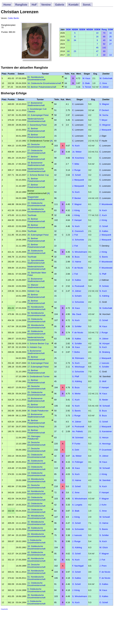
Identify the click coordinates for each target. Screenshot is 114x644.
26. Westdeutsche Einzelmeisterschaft (36, 535)
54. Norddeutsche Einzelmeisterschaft (36, 572)
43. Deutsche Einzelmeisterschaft (36, 146)
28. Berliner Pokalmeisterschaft (36, 296)
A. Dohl (76, 450)
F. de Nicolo (78, 268)
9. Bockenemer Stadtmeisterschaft (36, 352)
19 (68, 55)
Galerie (60, 5)
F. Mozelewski (106, 204)
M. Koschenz (78, 158)
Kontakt (74, 5)
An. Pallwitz (78, 431)
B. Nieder (104, 400)
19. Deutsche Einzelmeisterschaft (36, 444)
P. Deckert (104, 110)
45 (97, 48)
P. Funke (76, 444)
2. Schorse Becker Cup (38, 175)
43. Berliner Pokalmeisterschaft (36, 220)
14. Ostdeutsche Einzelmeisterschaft (36, 474)
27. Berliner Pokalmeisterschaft (36, 186)
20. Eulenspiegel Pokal (38, 235)
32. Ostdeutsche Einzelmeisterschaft (36, 505)
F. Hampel (77, 220)
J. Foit (75, 235)
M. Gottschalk (106, 78)
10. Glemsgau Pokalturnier (34, 438)
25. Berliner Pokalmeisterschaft (36, 240)
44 (68, 51)
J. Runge (76, 170)
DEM (68, 29)
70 (104, 33)
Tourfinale (32, 215)
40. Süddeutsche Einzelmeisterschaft (36, 332)
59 (68, 40)
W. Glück (104, 547)
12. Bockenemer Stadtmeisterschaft (36, 280)
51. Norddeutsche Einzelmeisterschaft (36, 578)
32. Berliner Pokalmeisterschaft (36, 130)
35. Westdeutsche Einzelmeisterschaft (36, 517)
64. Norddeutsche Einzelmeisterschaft (36, 492)
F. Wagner (77, 204)
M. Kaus (86, 78)
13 (111, 55)
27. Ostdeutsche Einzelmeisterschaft (36, 152)
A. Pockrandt (78, 286)
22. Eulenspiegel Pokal (38, 115)
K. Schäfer (77, 343)
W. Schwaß (105, 406)
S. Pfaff (103, 274)
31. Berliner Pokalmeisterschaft (36, 180)
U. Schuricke (78, 240)
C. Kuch (103, 215)
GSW (111, 29)
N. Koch (76, 146)
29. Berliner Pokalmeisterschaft (36, 136)
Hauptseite (4, 609)
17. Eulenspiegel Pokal (38, 367)
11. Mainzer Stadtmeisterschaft (36, 286)
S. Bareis (104, 257)
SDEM (82, 29)
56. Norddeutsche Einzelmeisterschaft (36, 314)
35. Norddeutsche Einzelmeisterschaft (36, 596)
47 (97, 51)
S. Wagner (104, 104)
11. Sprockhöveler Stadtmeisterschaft (36, 262)
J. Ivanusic (104, 363)
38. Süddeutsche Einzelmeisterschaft (36, 529)
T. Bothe (76, 352)
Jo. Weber (77, 152)
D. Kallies (104, 231)
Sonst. (87, 5)
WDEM (90, 29)
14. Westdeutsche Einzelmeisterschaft (36, 480)
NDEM (75, 29)
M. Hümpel (104, 343)
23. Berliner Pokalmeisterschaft (36, 372)
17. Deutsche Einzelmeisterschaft (36, 450)
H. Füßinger (78, 462)
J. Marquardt (105, 130)
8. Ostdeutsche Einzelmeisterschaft (36, 590)
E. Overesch (78, 231)
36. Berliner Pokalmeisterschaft (36, 422)
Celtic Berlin (13, 18)
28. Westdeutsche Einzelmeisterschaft (36, 326)
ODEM (97, 29)
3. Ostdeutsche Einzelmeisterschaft (36, 541)
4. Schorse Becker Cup (38, 343)
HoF (34, 5)
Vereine (46, 5)
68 (104, 37)
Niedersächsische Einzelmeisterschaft (36, 120)
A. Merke (76, 394)
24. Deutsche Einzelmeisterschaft (36, 566)
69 (104, 51)
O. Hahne (77, 262)
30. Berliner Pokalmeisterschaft (36, 358)
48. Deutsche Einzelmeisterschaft (36, 387)
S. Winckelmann (80, 252)
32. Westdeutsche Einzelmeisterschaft (36, 523)
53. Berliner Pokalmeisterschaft (42, 87)
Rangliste (21, 5)
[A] (51, 141)
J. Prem (103, 566)
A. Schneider (78, 529)
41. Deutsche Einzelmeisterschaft (36, 486)
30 (104, 55)
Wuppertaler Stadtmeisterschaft (36, 198)
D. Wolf (103, 381)
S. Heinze (104, 438)
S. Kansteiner (106, 431)
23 (75, 51)
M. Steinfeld (105, 480)
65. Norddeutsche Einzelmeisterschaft (36, 78)
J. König (76, 210)
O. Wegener (105, 125)
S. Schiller (77, 326)
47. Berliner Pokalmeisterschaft (36, 158)
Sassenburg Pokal (36, 427)
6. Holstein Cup (35, 347)
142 (104, 48)
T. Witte (76, 164)
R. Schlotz (104, 286)
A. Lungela (77, 505)
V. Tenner (87, 87)
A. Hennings (105, 444)
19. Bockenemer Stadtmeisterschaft (36, 400)
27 (111, 44)
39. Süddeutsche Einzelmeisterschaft (36, 252)
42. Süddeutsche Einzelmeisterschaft (36, 554)
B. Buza (76, 257)
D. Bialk (86, 83)
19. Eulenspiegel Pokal (38, 363)
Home (7, 5)
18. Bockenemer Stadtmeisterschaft (36, 164)
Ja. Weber (77, 456)
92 (104, 44)
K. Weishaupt (78, 367)
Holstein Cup (33, 291)
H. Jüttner (104, 87)
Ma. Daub (77, 314)
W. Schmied (78, 438)
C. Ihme (103, 83)
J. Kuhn (103, 505)
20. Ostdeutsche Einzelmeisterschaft (36, 499)
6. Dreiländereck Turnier (38, 376)
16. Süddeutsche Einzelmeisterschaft (36, 547)
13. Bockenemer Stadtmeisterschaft (36, 416)
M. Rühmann (78, 358)
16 (111, 33)
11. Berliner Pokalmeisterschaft (36, 381)
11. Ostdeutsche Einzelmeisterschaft (36, 584)
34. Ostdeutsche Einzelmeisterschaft (44, 83)
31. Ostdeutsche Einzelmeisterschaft (36, 456)
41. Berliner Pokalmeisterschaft (36, 406)
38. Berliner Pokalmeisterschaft (36, 226)
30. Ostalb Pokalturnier (38, 411)
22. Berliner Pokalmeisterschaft (36, 246)
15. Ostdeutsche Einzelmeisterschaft (36, 468)
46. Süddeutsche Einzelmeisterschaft (36, 462)
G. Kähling (104, 296)
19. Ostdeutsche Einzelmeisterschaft (36, 320)
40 (104, 40)
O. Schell (76, 175)
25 (111, 37)
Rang (104, 29)
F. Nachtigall (78, 566)
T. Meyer (103, 120)
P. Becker (77, 198)
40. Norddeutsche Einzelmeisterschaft (36, 560)
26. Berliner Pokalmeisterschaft (36, 302)
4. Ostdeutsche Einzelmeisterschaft (36, 602)
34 (75, 40)
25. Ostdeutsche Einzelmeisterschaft (36, 394)
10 (97, 33)
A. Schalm (77, 296)
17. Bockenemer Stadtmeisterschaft (36, 104)
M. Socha (104, 115)
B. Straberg (105, 352)
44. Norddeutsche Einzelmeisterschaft (36, 210)
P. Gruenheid (105, 450)
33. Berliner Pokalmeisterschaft (36, 431)
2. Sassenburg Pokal (37, 125)
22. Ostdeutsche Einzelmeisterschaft (36, 204)
